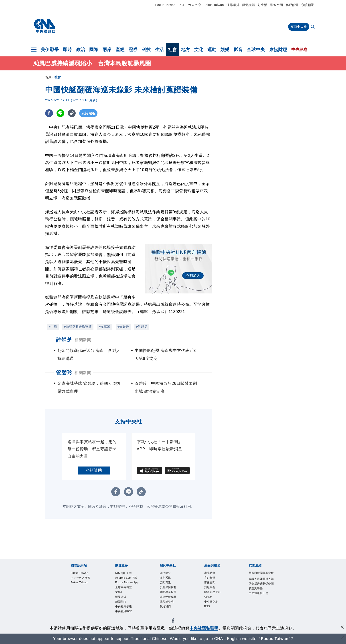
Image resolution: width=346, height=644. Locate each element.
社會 (173, 50)
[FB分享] (49, 113)
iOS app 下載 (126, 573)
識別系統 (167, 579)
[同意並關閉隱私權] (342, 628)
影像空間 (277, 5)
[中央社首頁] (45, 26)
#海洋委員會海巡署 (78, 327)
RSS (208, 613)
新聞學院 (123, 618)
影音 (238, 50)
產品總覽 (212, 573)
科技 (146, 50)
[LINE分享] (60, 113)
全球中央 (256, 50)
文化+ (120, 607)
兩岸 (107, 50)
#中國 (53, 327)
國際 (94, 50)
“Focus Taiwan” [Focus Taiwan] (275, 639)
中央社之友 (213, 607)
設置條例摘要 (171, 590)
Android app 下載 (128, 582)
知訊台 (210, 601)
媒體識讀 (249, 5)
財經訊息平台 (215, 596)
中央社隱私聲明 (204, 628)
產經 (120, 50)
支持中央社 (299, 27)
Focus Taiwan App (126, 593)
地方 (186, 50)
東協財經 (278, 50)
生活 (159, 50)
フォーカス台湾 (190, 5)
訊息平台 (212, 590)
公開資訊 (167, 585)
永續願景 (308, 5)
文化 (199, 50)
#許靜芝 (142, 327)
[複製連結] (72, 113)
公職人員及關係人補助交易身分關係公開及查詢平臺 (262, 593)
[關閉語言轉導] (342, 638)
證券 (133, 50)
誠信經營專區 (171, 601)
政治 (81, 50)
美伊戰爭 (50, 50)
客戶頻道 (292, 5)
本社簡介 (167, 573)
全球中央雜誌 (126, 601)
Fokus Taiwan (214, 5)
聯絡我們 (167, 613)
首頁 (48, 77)
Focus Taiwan (165, 5)
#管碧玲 (123, 327)
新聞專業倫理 (171, 596)
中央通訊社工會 (262, 607)
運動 (212, 50)
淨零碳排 (233, 5)
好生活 (263, 5)
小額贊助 (94, 470)
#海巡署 (105, 327)
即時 (68, 50)
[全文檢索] (313, 27)
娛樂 (225, 50)
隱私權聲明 (169, 607)
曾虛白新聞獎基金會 (262, 576)
